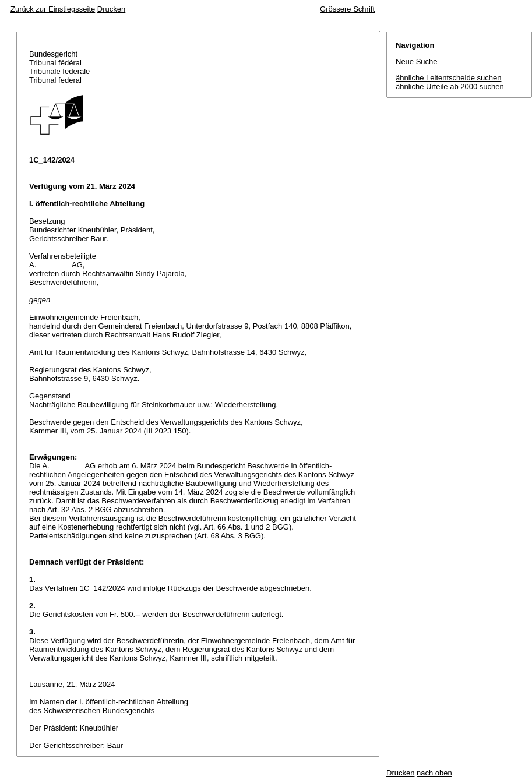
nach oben (434, 773)
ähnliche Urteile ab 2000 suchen (450, 87)
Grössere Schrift (347, 9)
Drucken (111, 9)
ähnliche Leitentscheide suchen (448, 78)
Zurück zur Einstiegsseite (53, 9)
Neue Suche (417, 61)
